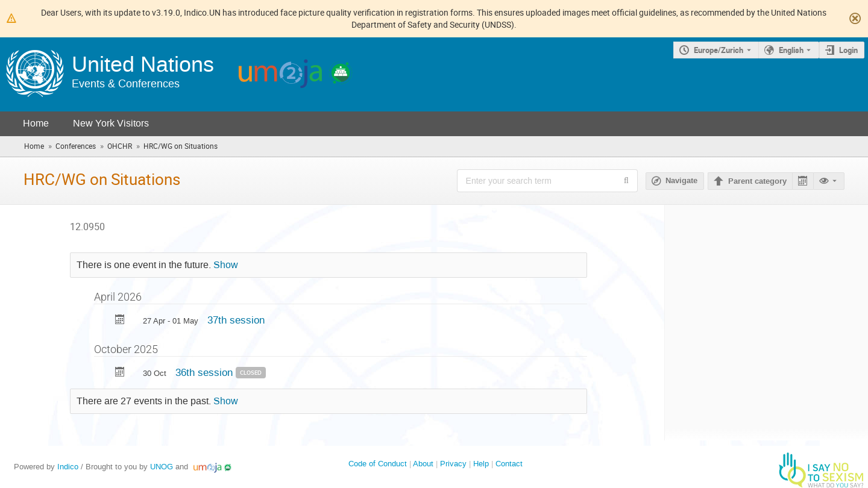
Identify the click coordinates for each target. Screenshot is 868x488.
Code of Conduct (378, 464)
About (423, 464)
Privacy (453, 464)
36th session (206, 372)
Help (481, 464)
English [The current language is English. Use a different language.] (791, 50)
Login (848, 50)
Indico (68, 467)
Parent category (757, 181)
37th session (236, 320)
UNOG (162, 467)
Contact (509, 464)
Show (226, 265)
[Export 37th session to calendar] (120, 321)
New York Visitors (111, 123)
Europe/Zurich (719, 50)
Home (36, 123)
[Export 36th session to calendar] (120, 373)
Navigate (681, 181)
